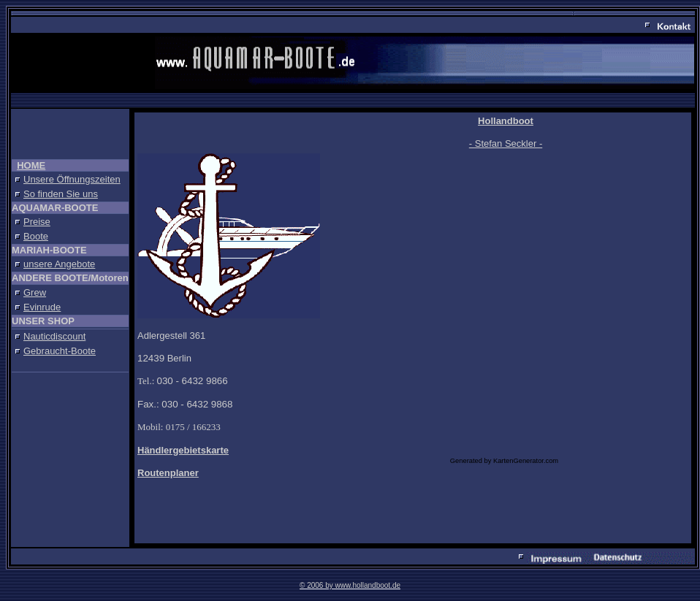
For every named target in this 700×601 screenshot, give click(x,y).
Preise (37, 222)
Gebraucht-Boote (60, 351)
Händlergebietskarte (183, 450)
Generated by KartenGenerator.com (504, 461)
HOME (31, 165)
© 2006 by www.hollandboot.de (350, 585)
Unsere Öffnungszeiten (72, 179)
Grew (35, 292)
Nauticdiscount (54, 336)
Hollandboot (506, 121)
